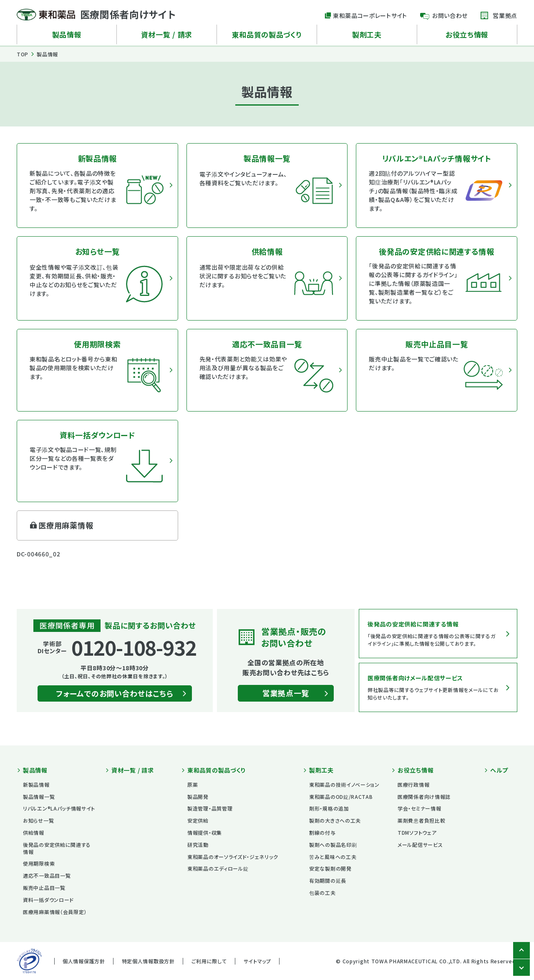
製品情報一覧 (39, 797)
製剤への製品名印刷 (333, 845)
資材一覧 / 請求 (167, 34)
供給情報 (34, 832)
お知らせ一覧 (38, 820)
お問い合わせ (450, 15)
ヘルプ (499, 770)
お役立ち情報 (467, 34)
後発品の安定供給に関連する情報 (57, 848)
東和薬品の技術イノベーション (344, 784)
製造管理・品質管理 (210, 808)
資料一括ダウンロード (48, 900)
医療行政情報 (413, 784)
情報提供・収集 (205, 832)
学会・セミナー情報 (419, 808)
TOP (23, 54)
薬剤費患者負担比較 (421, 820)
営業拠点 (505, 15)
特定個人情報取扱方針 (148, 961)
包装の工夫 (322, 893)
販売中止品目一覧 (44, 888)
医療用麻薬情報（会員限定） (55, 912)
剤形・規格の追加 (329, 808)
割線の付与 (322, 832)
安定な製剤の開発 (330, 868)
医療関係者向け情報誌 (424, 797)
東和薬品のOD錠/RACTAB (341, 797)
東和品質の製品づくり (267, 34)
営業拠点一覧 (286, 693)
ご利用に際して (209, 961)
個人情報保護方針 (84, 961)
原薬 (193, 784)
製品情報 (67, 34)
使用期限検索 (39, 863)
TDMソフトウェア (417, 832)
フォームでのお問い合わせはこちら (115, 693)
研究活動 (198, 845)
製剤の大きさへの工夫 (335, 820)
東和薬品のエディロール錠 (218, 868)
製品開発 (198, 797)
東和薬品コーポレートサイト (370, 15)
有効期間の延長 (328, 880)
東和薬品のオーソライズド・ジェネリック (233, 857)
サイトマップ (257, 961)
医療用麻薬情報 (66, 525)
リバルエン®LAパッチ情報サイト (59, 808)
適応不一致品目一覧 (47, 875)
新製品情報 (36, 784)
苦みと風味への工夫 (333, 857)
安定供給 (198, 820)
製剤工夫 (367, 34)
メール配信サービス (420, 845)
